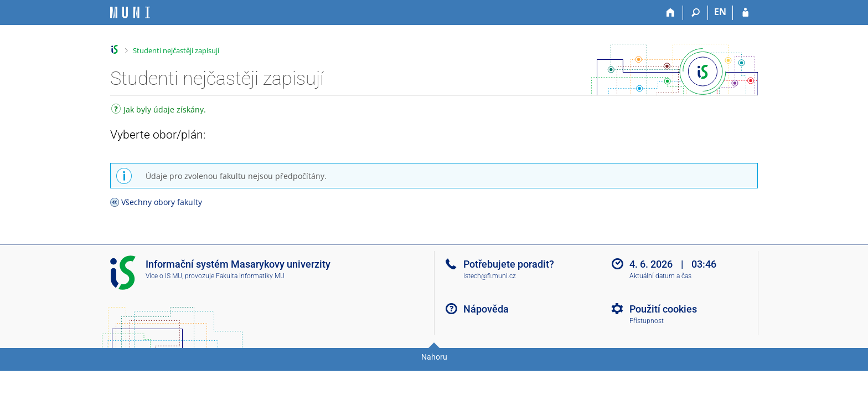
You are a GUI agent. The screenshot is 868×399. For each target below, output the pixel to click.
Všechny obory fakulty (162, 202)
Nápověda (486, 309)
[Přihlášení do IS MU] (745, 13)
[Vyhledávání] (696, 13)
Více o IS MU (164, 276)
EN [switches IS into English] (720, 12)
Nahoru (434, 357)
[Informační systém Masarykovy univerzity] (130, 12)
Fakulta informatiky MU (250, 276)
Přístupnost (647, 321)
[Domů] (671, 13)
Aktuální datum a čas (660, 276)
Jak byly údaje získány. (159, 111)
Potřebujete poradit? (509, 264)
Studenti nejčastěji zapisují (176, 50)
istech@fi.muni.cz (490, 276)
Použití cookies (663, 309)
